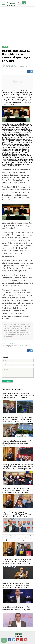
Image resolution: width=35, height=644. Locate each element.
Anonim (13, 65)
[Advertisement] (17, 18)
